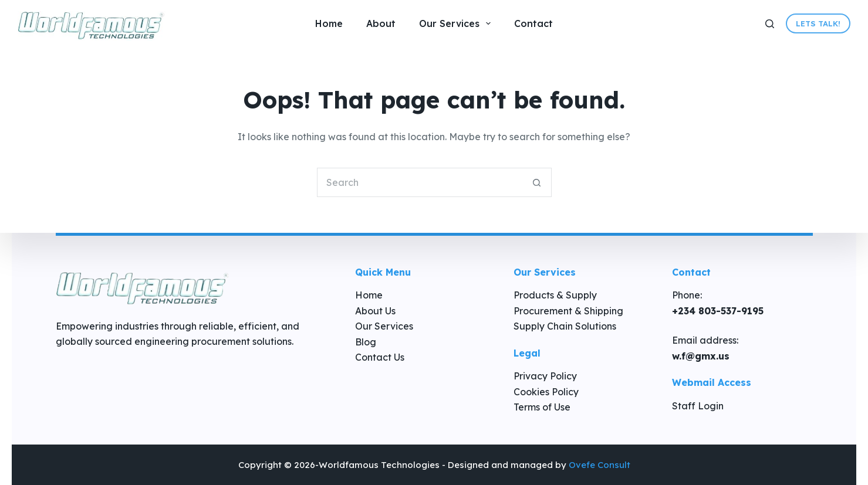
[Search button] (537, 182)
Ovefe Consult (600, 465)
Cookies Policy (546, 392)
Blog (366, 342)
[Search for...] (420, 182)
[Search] (770, 24)
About (381, 23)
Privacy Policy (545, 376)
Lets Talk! (818, 23)
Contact (533, 23)
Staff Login (698, 406)
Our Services (457, 23)
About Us (375, 311)
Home (329, 23)
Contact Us (380, 357)
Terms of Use (542, 407)
